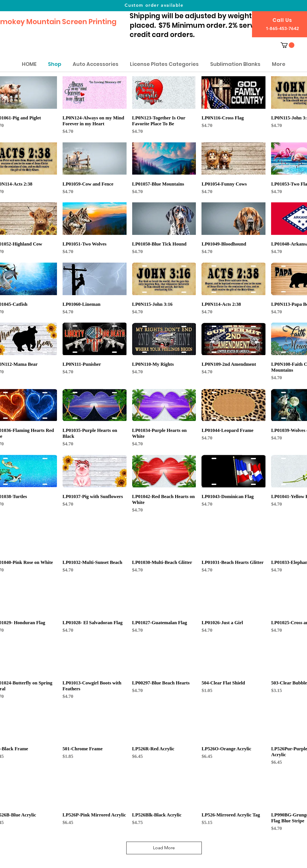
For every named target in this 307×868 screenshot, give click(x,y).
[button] (287, 45)
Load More (164, 848)
